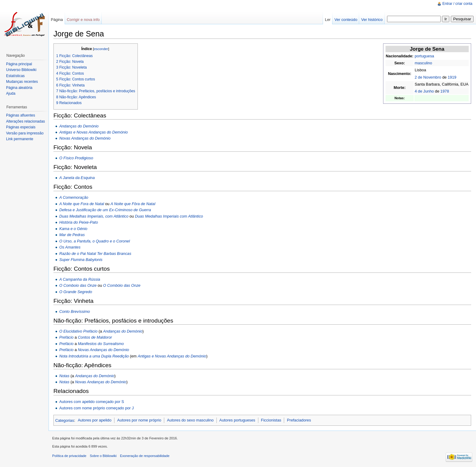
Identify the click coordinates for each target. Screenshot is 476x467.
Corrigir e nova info (83, 20)
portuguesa (424, 56)
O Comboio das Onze (78, 285)
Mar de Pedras (72, 235)
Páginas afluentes (20, 115)
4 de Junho (424, 91)
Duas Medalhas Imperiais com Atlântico (169, 216)
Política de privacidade (69, 456)
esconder (101, 49)
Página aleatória (19, 88)
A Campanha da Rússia (80, 279)
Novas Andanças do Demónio (85, 138)
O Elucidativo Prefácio (78, 331)
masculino (423, 63)
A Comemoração (74, 197)
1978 (445, 91)
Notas (64, 376)
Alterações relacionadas (25, 121)
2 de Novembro (428, 77)
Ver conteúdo (346, 20)
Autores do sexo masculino (190, 420)
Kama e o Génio (73, 229)
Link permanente (20, 139)
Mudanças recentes (22, 82)
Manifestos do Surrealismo (101, 344)
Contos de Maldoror (95, 337)
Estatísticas (15, 76)
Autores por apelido (95, 420)
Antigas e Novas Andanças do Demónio (93, 132)
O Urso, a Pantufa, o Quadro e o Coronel (95, 241)
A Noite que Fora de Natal (82, 204)
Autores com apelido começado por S (92, 402)
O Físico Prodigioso (76, 158)
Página (57, 20)
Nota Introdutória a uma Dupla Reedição (94, 356)
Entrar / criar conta (457, 4)
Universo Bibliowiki (21, 70)
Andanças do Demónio (79, 126)
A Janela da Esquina (77, 178)
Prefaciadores (299, 420)
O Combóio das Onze (122, 285)
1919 (452, 77)
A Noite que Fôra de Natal (133, 204)
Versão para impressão (25, 133)
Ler (328, 20)
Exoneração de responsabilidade (145, 456)
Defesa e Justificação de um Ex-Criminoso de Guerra (105, 210)
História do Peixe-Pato (78, 222)
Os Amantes (70, 247)
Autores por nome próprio (139, 420)
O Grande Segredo (76, 292)
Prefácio (66, 337)
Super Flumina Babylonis (81, 260)
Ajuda (11, 93)
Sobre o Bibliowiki (103, 456)
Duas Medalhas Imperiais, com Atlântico (94, 216)
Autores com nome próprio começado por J (96, 408)
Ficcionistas (271, 420)
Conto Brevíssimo (75, 311)
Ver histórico (372, 20)
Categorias (65, 420)
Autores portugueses (237, 420)
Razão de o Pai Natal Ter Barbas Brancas (95, 254)
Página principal (19, 64)
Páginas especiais (21, 127)
